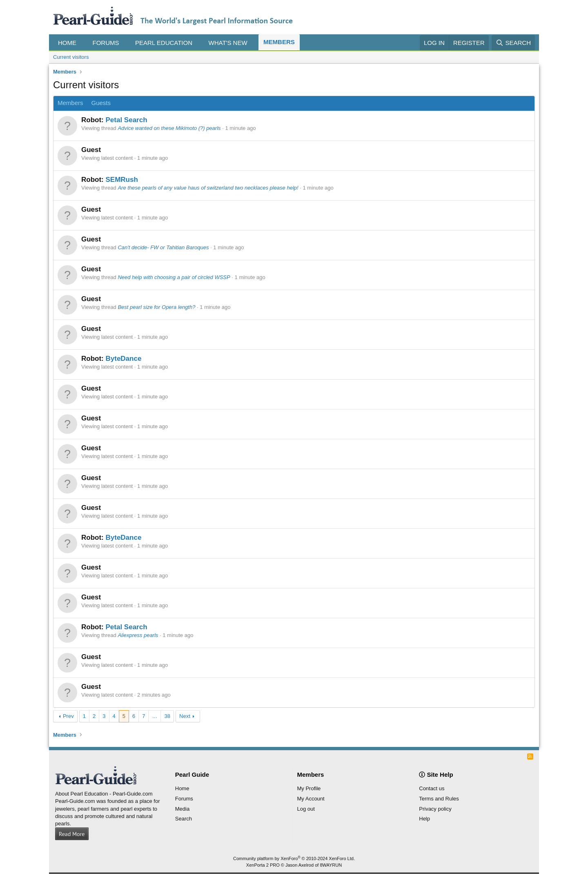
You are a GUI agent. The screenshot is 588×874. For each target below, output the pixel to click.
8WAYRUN (331, 865)
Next (185, 716)
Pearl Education (164, 43)
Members (279, 42)
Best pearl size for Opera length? (156, 307)
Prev (68, 716)
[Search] (513, 43)
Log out (306, 809)
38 (167, 716)
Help (424, 819)
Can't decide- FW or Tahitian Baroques (163, 247)
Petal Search (126, 120)
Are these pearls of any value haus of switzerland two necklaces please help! (208, 188)
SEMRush (121, 180)
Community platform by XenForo (294, 858)
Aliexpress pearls (138, 635)
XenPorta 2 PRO (263, 865)
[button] (82, 43)
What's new (228, 43)
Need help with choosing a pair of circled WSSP (174, 277)
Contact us (432, 788)
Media (182, 809)
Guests (101, 103)
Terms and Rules (439, 799)
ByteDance (123, 359)
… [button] (155, 716)
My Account (311, 799)
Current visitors (71, 57)
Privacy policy (435, 809)
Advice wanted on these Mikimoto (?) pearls (169, 128)
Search (184, 819)
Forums (106, 43)
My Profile (309, 788)
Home (67, 43)
